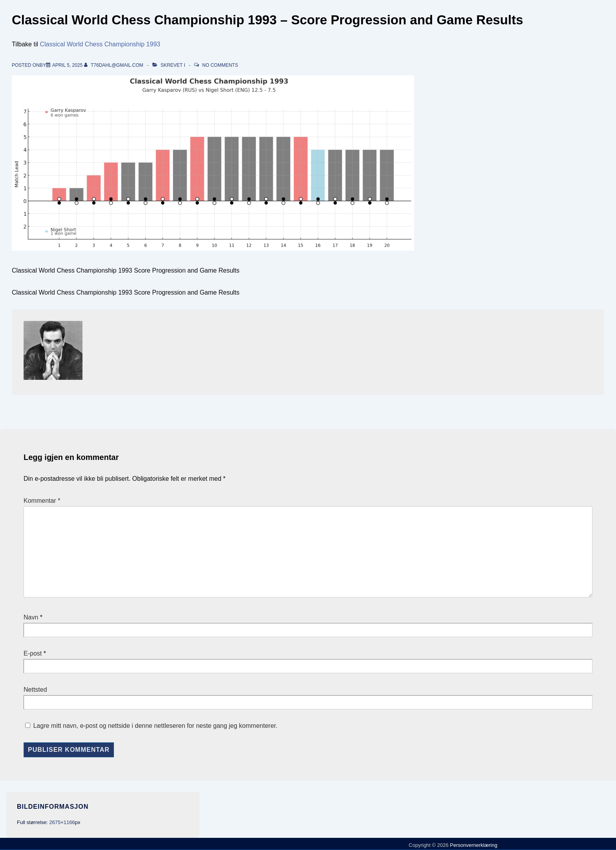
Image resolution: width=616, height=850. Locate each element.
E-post (33, 653)
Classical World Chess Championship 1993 (100, 44)
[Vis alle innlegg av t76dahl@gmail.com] (114, 65)
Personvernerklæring (473, 845)
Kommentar (42, 501)
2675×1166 (62, 822)
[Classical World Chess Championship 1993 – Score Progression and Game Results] (68, 65)
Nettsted (35, 690)
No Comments (220, 65)
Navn (31, 617)
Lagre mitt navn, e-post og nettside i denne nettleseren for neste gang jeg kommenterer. (155, 726)
